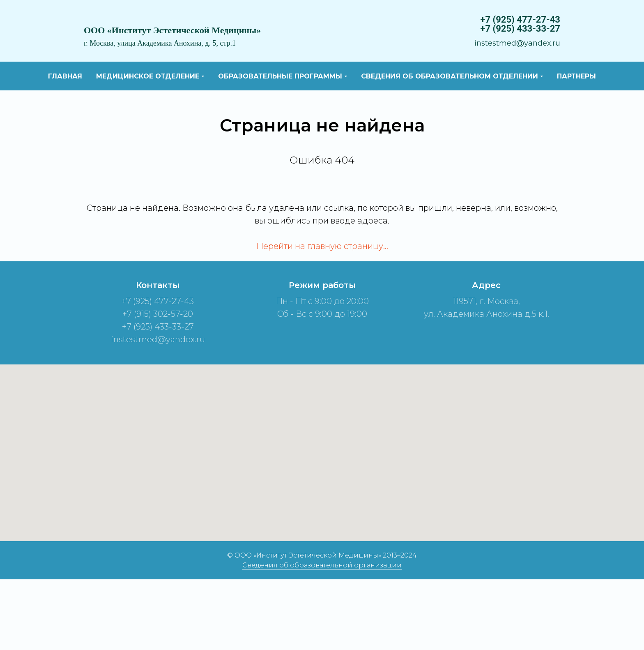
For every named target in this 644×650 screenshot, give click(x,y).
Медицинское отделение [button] (148, 76)
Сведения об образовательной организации (322, 565)
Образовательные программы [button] (280, 76)
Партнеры (576, 76)
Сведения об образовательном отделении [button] (450, 76)
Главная (65, 76)
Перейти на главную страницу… (322, 246)
